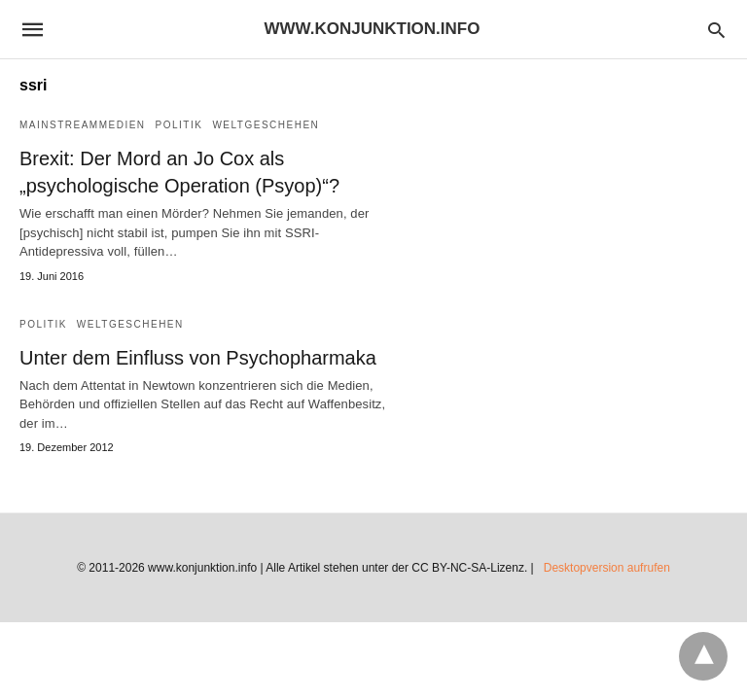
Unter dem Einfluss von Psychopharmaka (198, 358)
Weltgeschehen (266, 125)
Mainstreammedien (83, 125)
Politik (179, 125)
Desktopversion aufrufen (607, 568)
